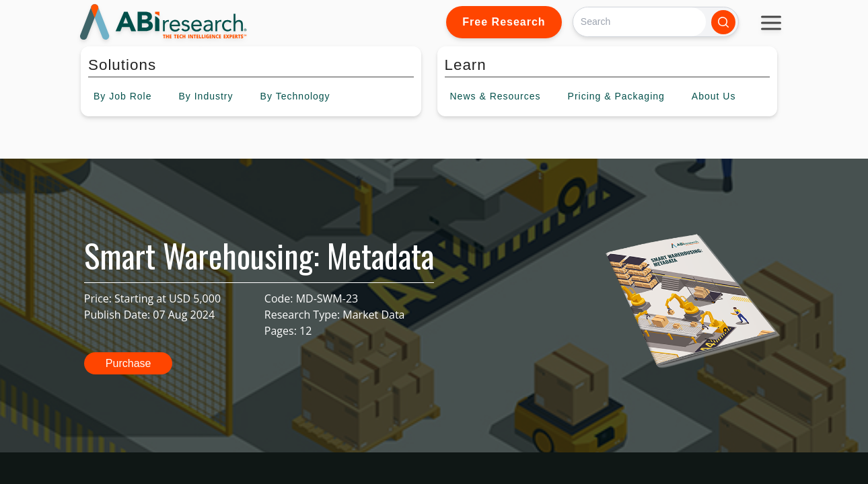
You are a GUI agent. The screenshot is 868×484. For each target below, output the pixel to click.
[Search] (640, 22)
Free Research (504, 22)
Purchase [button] (129, 363)
